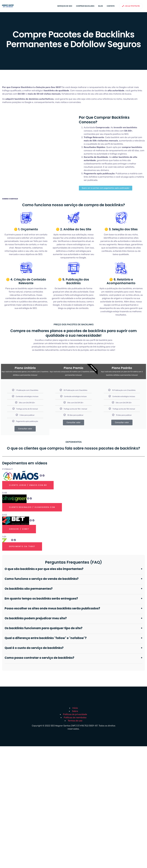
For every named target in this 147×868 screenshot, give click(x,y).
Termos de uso (75, 721)
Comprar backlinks (85, 6)
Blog (101, 6)
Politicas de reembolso (75, 718)
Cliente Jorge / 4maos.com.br (28, 485)
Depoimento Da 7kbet (22, 546)
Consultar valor (25, 429)
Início (75, 708)
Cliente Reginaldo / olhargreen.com (32, 507)
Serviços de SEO (65, 6)
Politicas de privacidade (75, 714)
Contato (111, 6)
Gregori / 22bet (19, 529)
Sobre (75, 711)
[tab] (73, 483)
